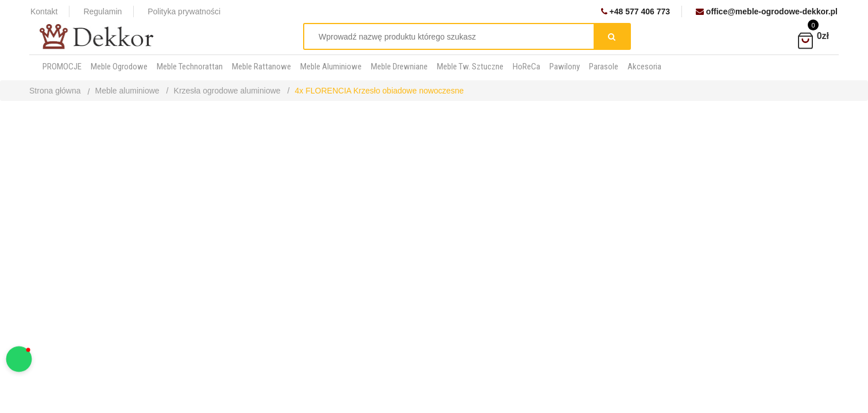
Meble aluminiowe (127, 91)
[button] (19, 359)
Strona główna (55, 91)
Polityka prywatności (184, 11)
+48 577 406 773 (635, 11)
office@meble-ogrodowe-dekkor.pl (767, 11)
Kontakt (44, 11)
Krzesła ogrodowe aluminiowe (227, 91)
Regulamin (102, 11)
